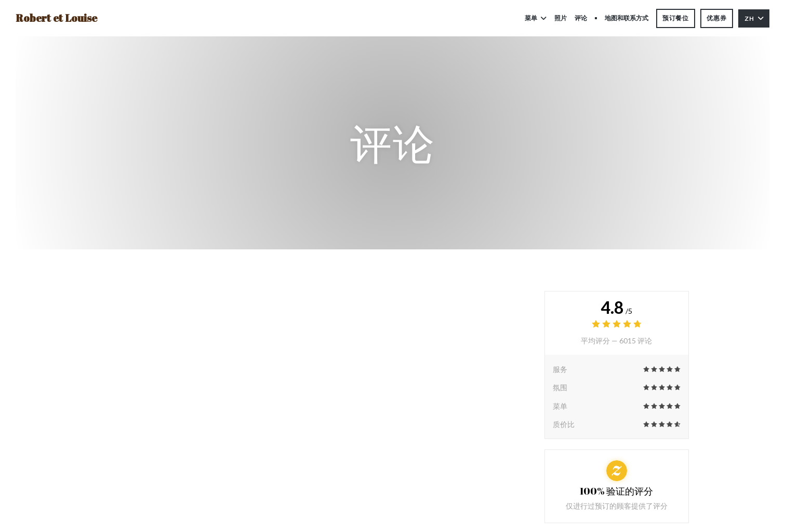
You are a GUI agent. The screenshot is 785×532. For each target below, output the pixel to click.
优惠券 (717, 18)
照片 (561, 18)
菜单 (536, 18)
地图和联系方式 (627, 18)
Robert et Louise (56, 18)
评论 (581, 18)
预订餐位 (676, 18)
